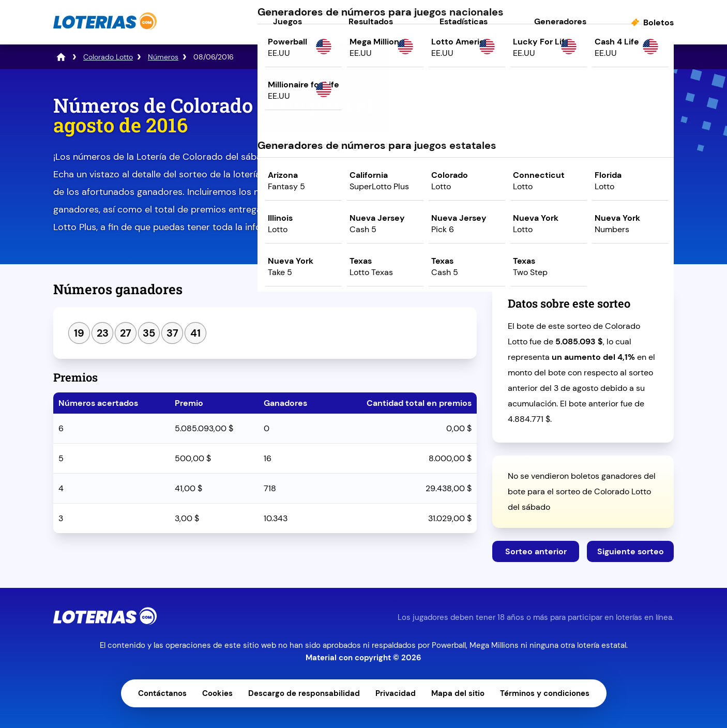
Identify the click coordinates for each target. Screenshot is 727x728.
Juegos (287, 21)
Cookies (217, 693)
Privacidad (396, 693)
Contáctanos (162, 693)
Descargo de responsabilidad (304, 693)
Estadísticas (464, 21)
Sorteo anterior (536, 551)
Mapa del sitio (458, 693)
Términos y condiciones (545, 693)
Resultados (371, 21)
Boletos (658, 22)
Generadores (560, 21)
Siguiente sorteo (631, 551)
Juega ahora (583, 184)
